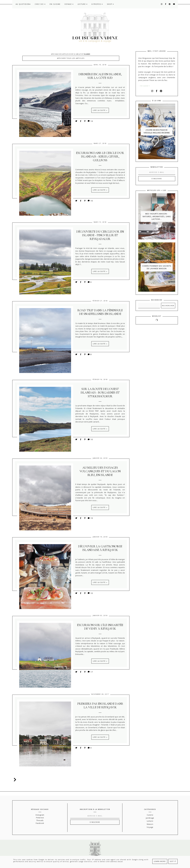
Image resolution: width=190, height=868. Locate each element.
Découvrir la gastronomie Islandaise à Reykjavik (100, 548)
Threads (40, 820)
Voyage (69, 4)
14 (90, 121)
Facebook (40, 823)
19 (90, 518)
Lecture (83, 4)
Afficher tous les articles (71, 58)
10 (90, 201)
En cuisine (55, 4)
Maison (150, 824)
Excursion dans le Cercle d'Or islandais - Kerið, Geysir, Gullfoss (100, 157)
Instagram (40, 815)
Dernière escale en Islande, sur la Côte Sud (100, 76)
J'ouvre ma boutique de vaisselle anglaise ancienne (157, 131)
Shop (110, 4)
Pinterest (40, 818)
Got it (173, 861)
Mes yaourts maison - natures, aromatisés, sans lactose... (157, 216)
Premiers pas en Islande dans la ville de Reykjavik (100, 706)
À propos (97, 4)
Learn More (160, 861)
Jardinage (150, 818)
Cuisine (150, 815)
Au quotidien (23, 4)
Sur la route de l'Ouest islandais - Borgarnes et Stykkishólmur (100, 393)
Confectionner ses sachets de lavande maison (157, 267)
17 (90, 672)
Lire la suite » (100, 110)
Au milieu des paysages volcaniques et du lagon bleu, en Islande (100, 471)
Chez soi (40, 4)
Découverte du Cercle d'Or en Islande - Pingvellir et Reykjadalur (100, 235)
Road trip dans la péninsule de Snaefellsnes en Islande (100, 312)
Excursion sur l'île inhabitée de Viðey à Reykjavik (100, 627)
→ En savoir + (144, 86)
